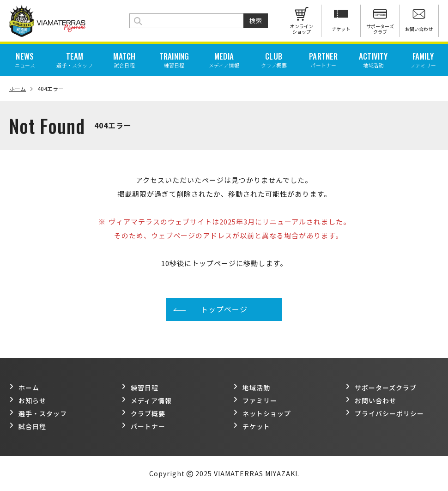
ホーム (21, 88)
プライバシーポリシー (385, 413)
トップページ (224, 309)
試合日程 (28, 426)
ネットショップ (262, 413)
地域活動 (252, 388)
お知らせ (28, 400)
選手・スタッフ (38, 413)
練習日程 (140, 388)
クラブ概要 (143, 413)
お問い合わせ (371, 400)
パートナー (143, 426)
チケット (252, 426)
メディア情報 (147, 400)
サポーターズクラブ (381, 388)
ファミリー (255, 400)
